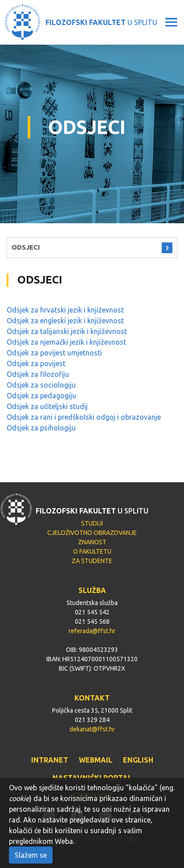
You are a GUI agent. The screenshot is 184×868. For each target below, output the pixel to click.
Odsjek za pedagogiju (41, 396)
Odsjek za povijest (36, 363)
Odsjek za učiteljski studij (47, 406)
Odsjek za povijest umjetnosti (54, 353)
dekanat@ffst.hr (92, 729)
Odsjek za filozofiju (38, 374)
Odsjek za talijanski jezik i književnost (67, 331)
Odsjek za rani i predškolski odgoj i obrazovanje (84, 417)
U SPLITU (101, 22)
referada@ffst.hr (92, 631)
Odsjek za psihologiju (41, 428)
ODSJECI (26, 247)
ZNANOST (92, 542)
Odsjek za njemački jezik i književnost (66, 342)
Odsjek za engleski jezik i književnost (65, 321)
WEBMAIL (96, 760)
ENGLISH (138, 760)
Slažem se (31, 855)
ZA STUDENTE (92, 561)
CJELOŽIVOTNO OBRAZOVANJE (92, 533)
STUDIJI (92, 523)
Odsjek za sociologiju (41, 385)
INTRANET (50, 760)
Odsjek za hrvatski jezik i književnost (65, 310)
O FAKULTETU (92, 551)
